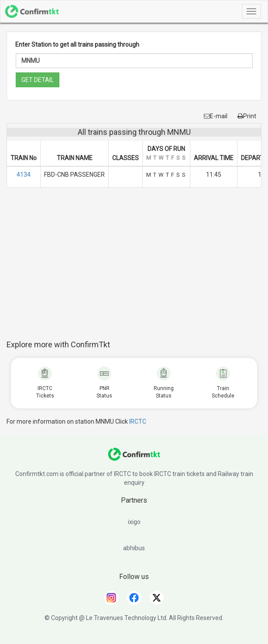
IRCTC (138, 421)
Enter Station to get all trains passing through (77, 45)
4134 (24, 175)
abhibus (134, 548)
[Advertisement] (137, 268)
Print (247, 116)
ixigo (134, 522)
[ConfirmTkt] (134, 459)
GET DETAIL (38, 80)
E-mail (216, 116)
